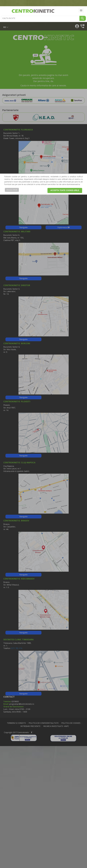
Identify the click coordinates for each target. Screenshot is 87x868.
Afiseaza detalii (12, 190)
